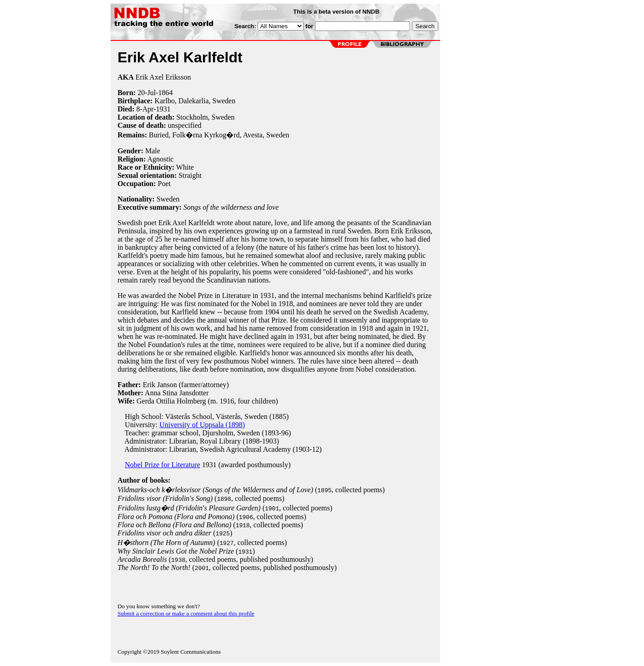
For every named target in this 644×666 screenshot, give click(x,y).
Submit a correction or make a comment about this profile (186, 613)
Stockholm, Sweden (205, 117)
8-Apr (145, 109)
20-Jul (147, 93)
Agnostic (160, 159)
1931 (163, 109)
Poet (164, 184)
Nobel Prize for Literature (162, 465)
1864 (165, 93)
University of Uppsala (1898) (202, 425)
